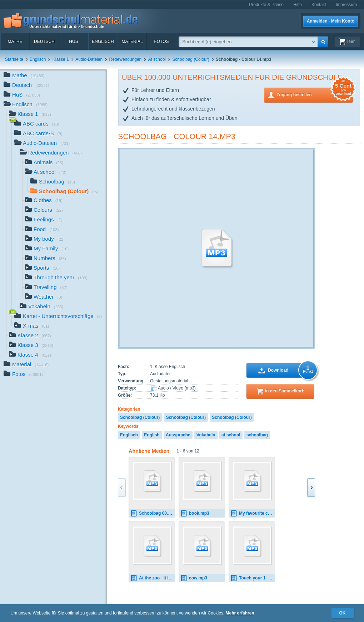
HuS (73, 41)
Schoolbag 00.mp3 (153, 513)
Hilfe (298, 5)
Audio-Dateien (89, 59)
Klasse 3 (31, 346)
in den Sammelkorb (285, 391)
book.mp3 (195, 513)
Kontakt (319, 5)
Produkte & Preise (266, 5)
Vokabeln (206, 435)
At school (157, 59)
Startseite (14, 59)
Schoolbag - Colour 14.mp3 (177, 136)
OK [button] (343, 613)
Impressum (346, 5)
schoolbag (257, 435)
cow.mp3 (194, 578)
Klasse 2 (30, 336)
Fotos (161, 41)
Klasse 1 (61, 59)
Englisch (103, 41)
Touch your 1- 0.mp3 (253, 578)
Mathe (15, 41)
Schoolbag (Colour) (191, 59)
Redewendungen (126, 59)
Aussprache (178, 435)
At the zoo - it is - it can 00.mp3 (153, 578)
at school (231, 435)
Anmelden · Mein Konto (331, 21)
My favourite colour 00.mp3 (253, 513)
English (152, 435)
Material (132, 41)
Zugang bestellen (315, 94)
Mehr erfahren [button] (240, 613)
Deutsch (44, 41)
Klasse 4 (30, 355)
